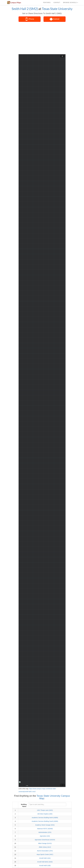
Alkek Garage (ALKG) (45, 843)
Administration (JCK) (45, 832)
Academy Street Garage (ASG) (45, 825)
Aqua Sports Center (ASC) (45, 854)
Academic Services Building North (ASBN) (45, 818)
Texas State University (57, 9)
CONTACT (57, 2)
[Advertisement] (51, 38)
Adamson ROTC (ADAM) (45, 829)
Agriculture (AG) (45, 836)
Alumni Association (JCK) (45, 851)
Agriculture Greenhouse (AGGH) (45, 840)
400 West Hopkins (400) (45, 814)
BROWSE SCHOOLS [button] (71, 2)
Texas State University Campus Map (53, 797)
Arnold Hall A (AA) (45, 858)
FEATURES (47, 2)
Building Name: (24, 805)
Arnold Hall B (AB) (45, 866)
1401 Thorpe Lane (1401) (45, 810)
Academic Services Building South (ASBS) (45, 821)
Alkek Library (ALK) (45, 847)
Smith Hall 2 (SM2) (25, 9)
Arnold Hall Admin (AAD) (45, 862)
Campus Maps (16, 2)
